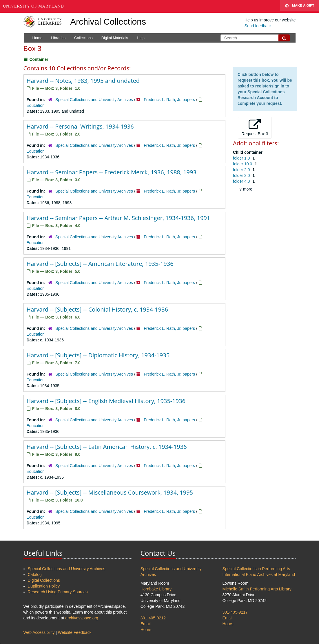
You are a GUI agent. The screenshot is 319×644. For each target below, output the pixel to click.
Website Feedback (75, 632)
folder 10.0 (243, 164)
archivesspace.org (82, 618)
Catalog (35, 575)
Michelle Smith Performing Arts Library (257, 589)
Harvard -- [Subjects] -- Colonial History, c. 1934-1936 (97, 309)
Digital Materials (115, 38)
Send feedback (258, 26)
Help (141, 38)
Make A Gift (300, 6)
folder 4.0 (242, 181)
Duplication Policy (44, 586)
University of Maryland (33, 6)
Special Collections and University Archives (94, 100)
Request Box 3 (255, 127)
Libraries (58, 38)
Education (36, 105)
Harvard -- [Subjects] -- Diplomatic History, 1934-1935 (98, 355)
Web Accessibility (39, 632)
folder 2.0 (242, 170)
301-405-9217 (235, 612)
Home (38, 38)
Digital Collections (44, 580)
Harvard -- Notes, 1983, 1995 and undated (83, 81)
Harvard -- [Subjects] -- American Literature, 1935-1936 (100, 264)
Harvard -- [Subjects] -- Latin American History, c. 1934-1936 (107, 447)
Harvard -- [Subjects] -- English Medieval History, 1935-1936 (106, 401)
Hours (146, 630)
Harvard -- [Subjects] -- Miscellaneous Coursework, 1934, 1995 (110, 492)
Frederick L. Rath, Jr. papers (169, 100)
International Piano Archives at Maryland (259, 575)
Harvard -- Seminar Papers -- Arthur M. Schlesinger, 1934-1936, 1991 (119, 218)
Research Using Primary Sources (58, 592)
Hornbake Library (156, 589)
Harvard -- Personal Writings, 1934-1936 (80, 126)
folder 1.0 (242, 158)
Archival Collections (108, 22)
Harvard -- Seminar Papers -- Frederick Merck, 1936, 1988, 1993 (112, 172)
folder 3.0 (242, 175)
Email (146, 624)
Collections (83, 38)
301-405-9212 (153, 618)
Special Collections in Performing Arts (256, 569)
